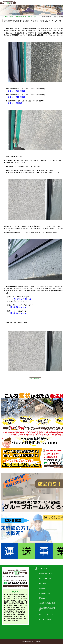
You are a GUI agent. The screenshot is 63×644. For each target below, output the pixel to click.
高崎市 (11, 595)
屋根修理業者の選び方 (45, 593)
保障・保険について (45, 583)
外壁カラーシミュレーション (47, 615)
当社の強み (42, 588)
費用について (43, 598)
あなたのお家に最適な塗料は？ (47, 609)
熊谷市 (15, 613)
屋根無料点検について (45, 578)
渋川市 (20, 598)
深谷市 (10, 613)
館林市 (20, 597)
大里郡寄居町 (21, 615)
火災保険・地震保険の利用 (47, 603)
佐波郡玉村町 (12, 609)
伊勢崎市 (22, 595)
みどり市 (9, 598)
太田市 (15, 597)
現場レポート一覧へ (35, 379)
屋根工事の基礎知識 (45, 620)
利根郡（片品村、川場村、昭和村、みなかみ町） (16, 607)
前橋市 (16, 595)
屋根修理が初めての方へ (46, 573)
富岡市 (10, 597)
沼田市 (15, 598)
